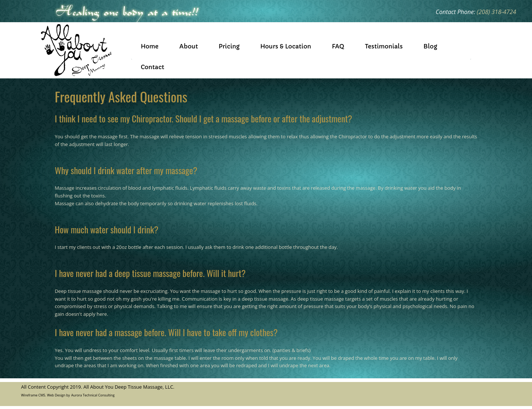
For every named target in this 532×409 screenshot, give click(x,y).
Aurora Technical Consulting (93, 395)
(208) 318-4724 (497, 12)
